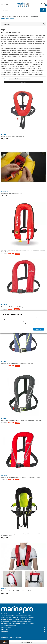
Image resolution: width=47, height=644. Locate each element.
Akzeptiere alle (39, 329)
